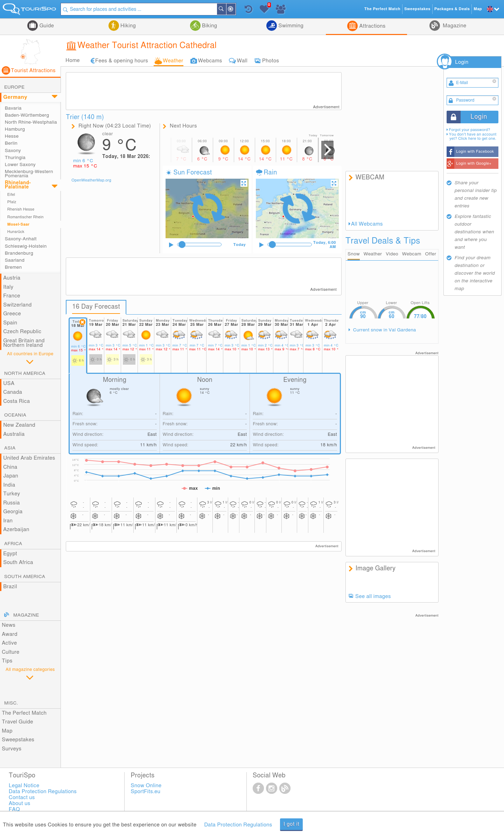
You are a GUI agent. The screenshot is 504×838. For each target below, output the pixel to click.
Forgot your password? (470, 130)
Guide (46, 26)
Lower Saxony (20, 165)
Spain (10, 323)
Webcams (210, 61)
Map (7, 731)
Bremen (13, 267)
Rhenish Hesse (21, 209)
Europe (14, 87)
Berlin (11, 143)
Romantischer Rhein (26, 217)
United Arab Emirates (29, 458)
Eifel (11, 195)
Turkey (12, 494)
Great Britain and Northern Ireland (24, 343)
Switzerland (17, 305)
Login (462, 62)
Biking (209, 26)
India (9, 485)
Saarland (15, 260)
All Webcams (367, 224)
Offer (431, 254)
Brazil (10, 587)
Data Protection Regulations (238, 825)
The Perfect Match (24, 713)
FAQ (14, 809)
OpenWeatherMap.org (91, 180)
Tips (7, 661)
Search (226, 9)
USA (9, 383)
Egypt (10, 554)
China (10, 467)
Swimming (290, 26)
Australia (14, 434)
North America (25, 373)
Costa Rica (16, 401)
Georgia (13, 512)
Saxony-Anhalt (21, 239)
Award (10, 634)
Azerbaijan (16, 530)
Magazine (454, 26)
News (9, 625)
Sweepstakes (18, 740)
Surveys (12, 749)
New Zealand (19, 425)
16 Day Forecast (96, 307)
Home (73, 60)
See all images (373, 596)
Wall (242, 61)
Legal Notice (24, 786)
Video (392, 254)
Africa (13, 544)
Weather (173, 61)
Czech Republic (22, 332)
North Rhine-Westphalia (31, 122)
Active (9, 643)
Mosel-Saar (19, 224)
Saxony (13, 151)
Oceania (15, 415)
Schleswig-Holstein (26, 246)
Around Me (235, 10)
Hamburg (15, 129)
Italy (8, 287)
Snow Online (146, 786)
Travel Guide (17, 722)
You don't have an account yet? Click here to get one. (473, 136)
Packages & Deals (452, 9)
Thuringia (15, 158)
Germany (15, 97)
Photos (271, 61)
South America (25, 577)
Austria (12, 278)
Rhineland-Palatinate (18, 185)
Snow (354, 254)
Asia (10, 448)
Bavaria (13, 108)
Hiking (127, 26)
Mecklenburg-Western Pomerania (29, 174)
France (12, 296)
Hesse (12, 136)
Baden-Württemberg (27, 115)
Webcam (412, 254)
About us (19, 803)
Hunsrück (16, 232)
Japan (11, 476)
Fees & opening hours (122, 61)
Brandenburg (19, 253)
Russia (12, 503)
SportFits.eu (146, 792)
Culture (10, 652)
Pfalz (12, 202)
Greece (12, 314)
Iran (8, 521)
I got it (292, 824)
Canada (13, 392)
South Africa (18, 562)
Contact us (22, 798)
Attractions (372, 26)
